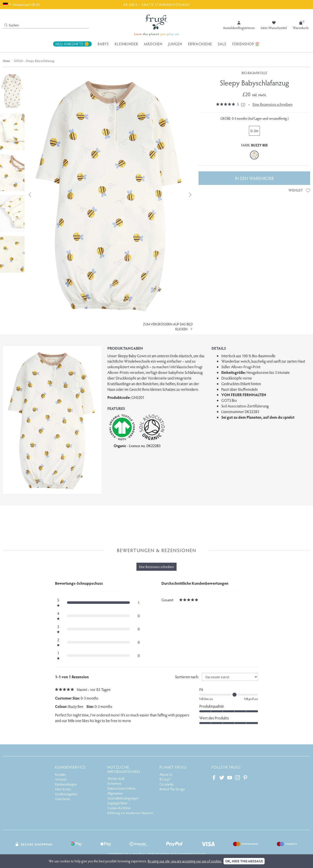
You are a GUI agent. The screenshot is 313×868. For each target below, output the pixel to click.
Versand (61, 779)
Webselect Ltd (195, 854)
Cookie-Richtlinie (119, 808)
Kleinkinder (126, 44)
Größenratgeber (66, 794)
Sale (222, 44)
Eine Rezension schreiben (273, 104)
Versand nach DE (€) (21, 4)
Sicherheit (114, 783)
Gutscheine (63, 799)
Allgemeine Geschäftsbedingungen (123, 796)
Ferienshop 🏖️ (246, 44)
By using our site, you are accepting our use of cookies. (185, 861)
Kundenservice (70, 767)
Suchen (12, 25)
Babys (103, 44)
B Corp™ (165, 779)
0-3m (254, 131)
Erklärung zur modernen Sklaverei (130, 813)
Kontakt (60, 774)
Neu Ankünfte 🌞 (72, 44)
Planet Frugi (173, 767)
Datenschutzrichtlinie (122, 788)
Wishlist (299, 190)
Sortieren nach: (187, 677)
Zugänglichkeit (117, 803)
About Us (166, 774)
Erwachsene (200, 44)
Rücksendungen (66, 784)
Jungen (175, 44)
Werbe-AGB (116, 779)
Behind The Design (172, 789)
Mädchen (153, 44)
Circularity (166, 784)
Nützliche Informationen (124, 769)
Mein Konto (63, 789)
